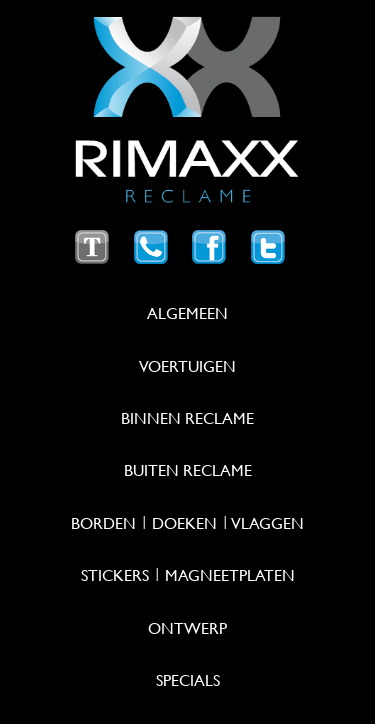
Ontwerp (187, 628)
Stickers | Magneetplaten (188, 575)
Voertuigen (187, 366)
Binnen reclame (187, 418)
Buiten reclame (188, 470)
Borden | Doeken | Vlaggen (187, 523)
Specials (188, 680)
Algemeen (187, 313)
